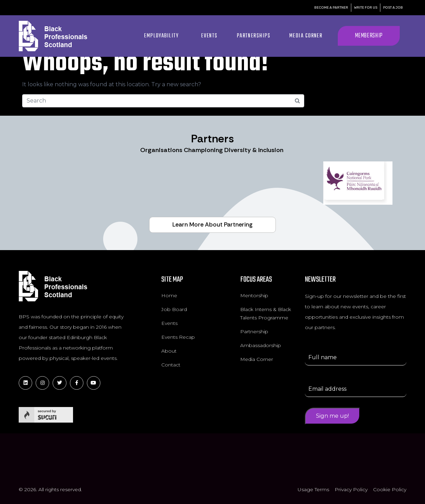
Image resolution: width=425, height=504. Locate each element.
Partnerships (254, 36)
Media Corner (306, 36)
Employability (161, 36)
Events (209, 36)
